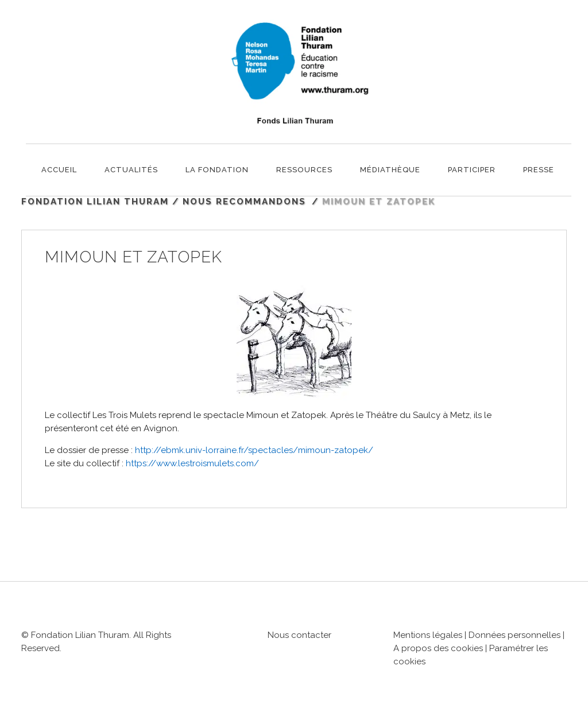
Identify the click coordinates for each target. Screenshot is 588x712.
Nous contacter (299, 635)
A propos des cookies (439, 648)
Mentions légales (428, 635)
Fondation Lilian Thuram (95, 202)
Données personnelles (514, 635)
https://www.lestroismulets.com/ (192, 463)
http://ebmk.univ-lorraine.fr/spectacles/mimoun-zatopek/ (254, 450)
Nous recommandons (244, 202)
